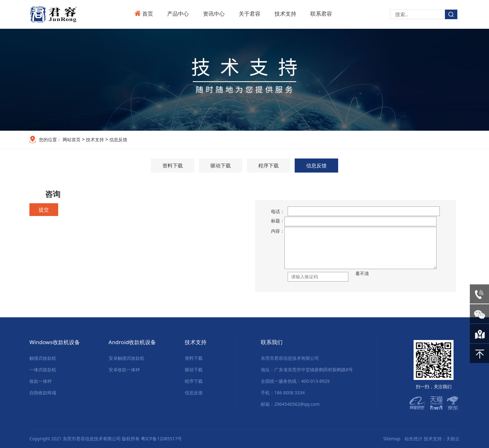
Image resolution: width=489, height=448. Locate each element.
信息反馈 (118, 139)
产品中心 (178, 14)
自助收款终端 (43, 393)
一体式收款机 (43, 370)
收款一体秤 (41, 381)
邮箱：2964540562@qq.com (290, 404)
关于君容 (250, 14)
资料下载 (173, 166)
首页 (148, 14)
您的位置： (50, 139)
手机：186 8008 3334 (283, 393)
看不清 (362, 273)
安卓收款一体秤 (124, 370)
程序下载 (268, 166)
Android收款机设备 (132, 342)
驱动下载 (221, 166)
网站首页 (72, 139)
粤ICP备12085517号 (161, 439)
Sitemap (392, 439)
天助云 (453, 439)
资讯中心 (214, 14)
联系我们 (272, 342)
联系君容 (321, 14)
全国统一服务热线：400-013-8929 (295, 381)
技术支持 (285, 14)
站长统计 (414, 439)
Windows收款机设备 (55, 342)
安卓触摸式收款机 (127, 358)
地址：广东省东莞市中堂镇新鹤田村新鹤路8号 (307, 370)
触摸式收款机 (43, 358)
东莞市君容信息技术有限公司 (290, 358)
